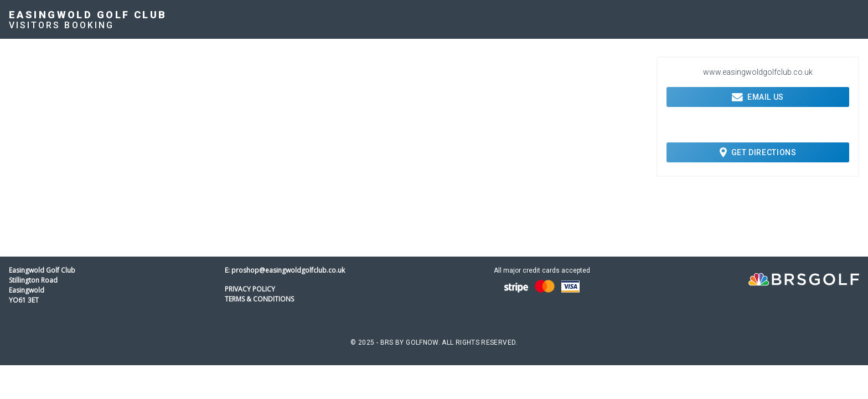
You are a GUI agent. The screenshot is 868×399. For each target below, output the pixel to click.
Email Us (758, 97)
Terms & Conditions (259, 299)
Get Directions (758, 152)
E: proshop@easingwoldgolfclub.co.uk (285, 270)
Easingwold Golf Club (88, 15)
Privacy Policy (250, 289)
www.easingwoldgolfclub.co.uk (758, 72)
